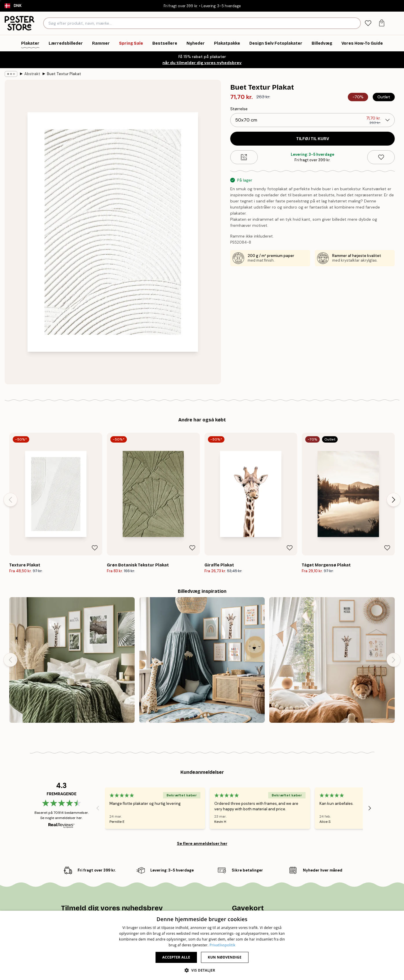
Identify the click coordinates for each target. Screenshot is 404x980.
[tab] (368, 23)
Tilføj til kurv (313, 139)
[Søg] (355, 23)
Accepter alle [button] (176, 957)
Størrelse (239, 109)
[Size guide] (244, 157)
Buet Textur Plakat (64, 74)
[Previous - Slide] (10, 500)
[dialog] (202, 945)
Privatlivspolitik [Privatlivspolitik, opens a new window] (222, 945)
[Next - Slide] (394, 500)
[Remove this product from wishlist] (381, 157)
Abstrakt (32, 74)
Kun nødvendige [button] (225, 957)
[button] (202, 970)
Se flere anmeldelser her (202, 843)
